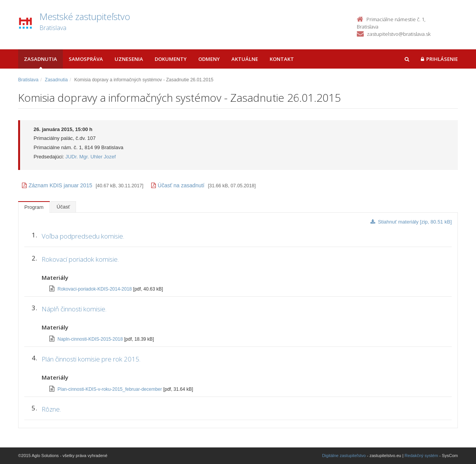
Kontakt (282, 59)
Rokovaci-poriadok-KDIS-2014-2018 (95, 289)
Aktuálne (245, 59)
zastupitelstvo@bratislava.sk (399, 34)
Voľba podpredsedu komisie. (83, 236)
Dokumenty (171, 59)
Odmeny (209, 59)
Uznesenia (129, 59)
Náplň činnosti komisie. (74, 309)
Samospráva (86, 59)
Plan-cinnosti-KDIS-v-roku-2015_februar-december (110, 389)
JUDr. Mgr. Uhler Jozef (90, 157)
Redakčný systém (421, 456)
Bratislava (28, 80)
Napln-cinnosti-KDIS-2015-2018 (91, 339)
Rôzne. (51, 409)
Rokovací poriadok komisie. (80, 259)
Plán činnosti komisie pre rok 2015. (91, 359)
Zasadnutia (41, 59)
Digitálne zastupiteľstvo (344, 456)
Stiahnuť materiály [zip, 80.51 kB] (411, 222)
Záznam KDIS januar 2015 (57, 185)
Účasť (63, 207)
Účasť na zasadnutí (178, 185)
